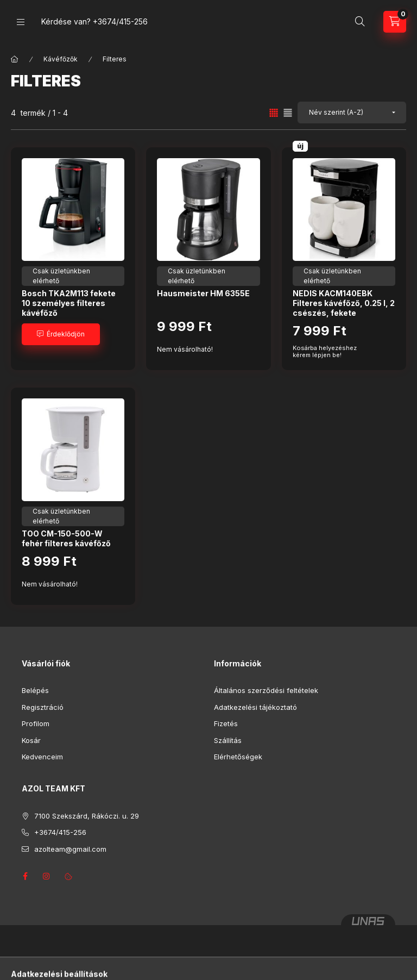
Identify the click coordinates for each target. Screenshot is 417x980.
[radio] (288, 113)
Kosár (31, 740)
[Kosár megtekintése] (395, 22)
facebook (25, 876)
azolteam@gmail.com (70, 849)
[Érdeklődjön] (61, 334)
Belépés (35, 690)
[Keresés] (360, 22)
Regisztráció (43, 707)
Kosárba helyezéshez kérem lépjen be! (325, 352)
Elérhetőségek (238, 757)
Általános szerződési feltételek (266, 690)
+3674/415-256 (120, 21)
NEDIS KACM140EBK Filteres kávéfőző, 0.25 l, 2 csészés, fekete (344, 303)
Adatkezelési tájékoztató (255, 707)
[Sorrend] (352, 113)
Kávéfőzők (61, 59)
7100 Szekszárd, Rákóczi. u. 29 (87, 816)
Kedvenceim (42, 757)
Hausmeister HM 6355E (203, 293)
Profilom (36, 723)
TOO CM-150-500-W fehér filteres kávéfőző (66, 538)
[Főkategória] (15, 59)
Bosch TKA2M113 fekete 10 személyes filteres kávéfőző (69, 303)
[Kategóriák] (21, 22)
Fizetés (226, 723)
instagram (47, 876)
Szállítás (228, 740)
